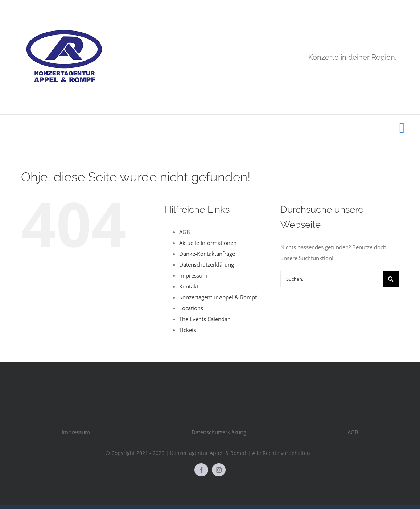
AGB (185, 232)
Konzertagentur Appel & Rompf (218, 297)
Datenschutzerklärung (207, 264)
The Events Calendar (204, 319)
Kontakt (189, 286)
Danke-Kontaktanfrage (207, 254)
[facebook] (201, 470)
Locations (191, 308)
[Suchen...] (332, 279)
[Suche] (391, 279)
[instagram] (219, 470)
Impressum (193, 275)
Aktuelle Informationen (208, 243)
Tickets (188, 330)
